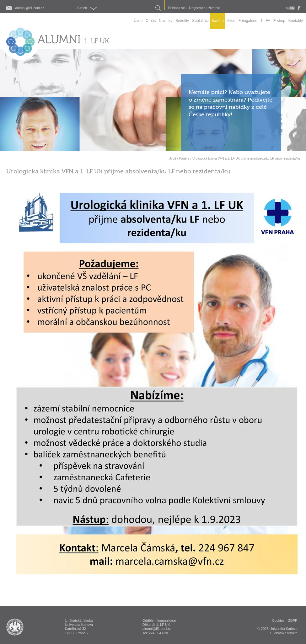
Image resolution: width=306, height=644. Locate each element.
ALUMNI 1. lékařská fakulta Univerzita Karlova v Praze (15, 627)
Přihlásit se (176, 8)
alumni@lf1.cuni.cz (30, 8)
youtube (290, 8)
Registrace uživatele (204, 8)
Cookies (278, 620)
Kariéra (184, 158)
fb (299, 8)
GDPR (293, 620)
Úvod (172, 158)
